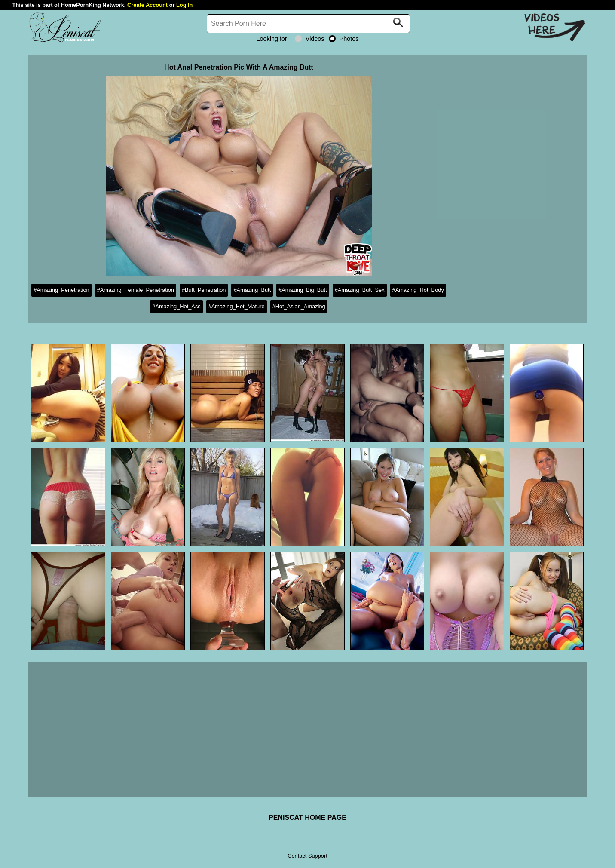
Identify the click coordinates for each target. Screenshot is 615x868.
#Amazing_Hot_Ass (176, 306)
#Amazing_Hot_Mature (237, 306)
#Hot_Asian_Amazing (299, 306)
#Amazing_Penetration (61, 290)
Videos (310, 39)
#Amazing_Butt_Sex (360, 290)
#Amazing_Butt (252, 290)
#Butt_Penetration (204, 290)
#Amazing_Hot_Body (418, 290)
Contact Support (307, 856)
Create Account (147, 5)
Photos (344, 39)
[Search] (309, 24)
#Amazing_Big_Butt (303, 290)
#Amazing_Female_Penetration (136, 290)
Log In (184, 5)
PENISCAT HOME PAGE (307, 817)
